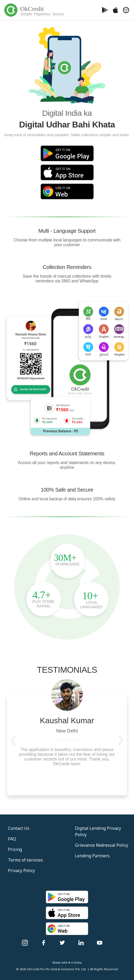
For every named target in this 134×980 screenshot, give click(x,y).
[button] (13, 740)
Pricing (15, 849)
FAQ (12, 839)
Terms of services (25, 860)
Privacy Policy (21, 871)
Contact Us (19, 828)
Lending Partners (92, 856)
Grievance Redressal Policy (102, 845)
